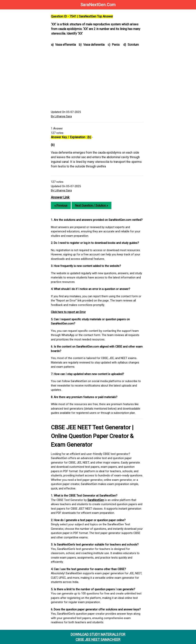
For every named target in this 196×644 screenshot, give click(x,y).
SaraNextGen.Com (98, 5)
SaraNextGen (96, 500)
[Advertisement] (97, 79)
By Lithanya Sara (61, 116)
